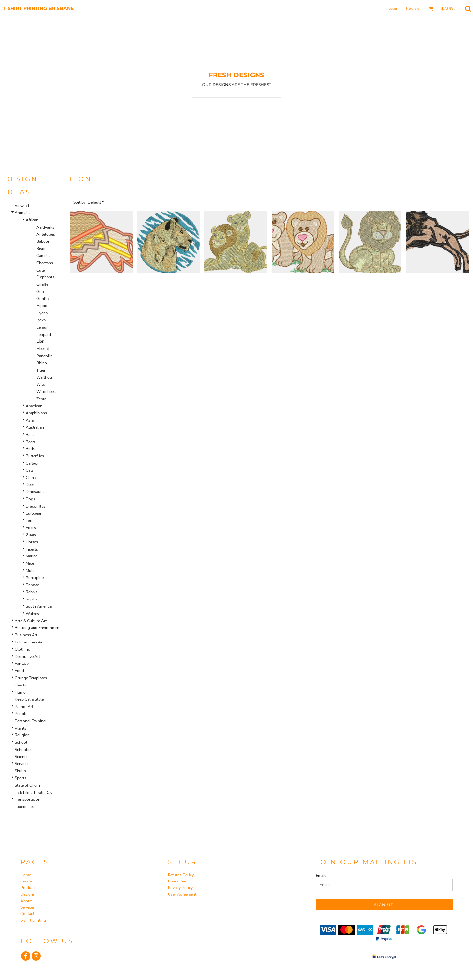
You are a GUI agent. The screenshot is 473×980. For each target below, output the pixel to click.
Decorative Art (27, 657)
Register (414, 8)
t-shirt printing (33, 920)
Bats (30, 435)
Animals (22, 213)
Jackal (42, 320)
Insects (32, 549)
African (32, 220)
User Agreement (182, 894)
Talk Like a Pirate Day (34, 793)
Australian (35, 427)
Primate (32, 585)
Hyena (42, 313)
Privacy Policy (180, 888)
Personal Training (30, 721)
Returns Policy (181, 875)
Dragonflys (35, 506)
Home (26, 875)
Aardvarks (45, 227)
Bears (31, 442)
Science (22, 757)
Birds (30, 449)
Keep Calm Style (29, 699)
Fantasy (22, 664)
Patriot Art (24, 707)
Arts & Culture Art (31, 621)
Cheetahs (45, 263)
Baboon (43, 241)
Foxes (31, 528)
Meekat (43, 349)
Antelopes (46, 234)
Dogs (30, 499)
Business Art (26, 635)
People (21, 714)
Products (28, 888)
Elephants (45, 277)
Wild (41, 384)
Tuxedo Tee (25, 807)
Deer (30, 485)
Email (321, 876)
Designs (28, 894)
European (34, 513)
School (21, 742)
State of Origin (27, 785)
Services (22, 764)
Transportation (28, 799)
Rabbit (31, 592)
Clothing (23, 649)
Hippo (42, 306)
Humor (21, 692)
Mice (30, 563)
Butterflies (35, 456)
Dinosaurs (35, 492)
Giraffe (42, 284)
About (26, 901)
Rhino (42, 363)
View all (22, 206)
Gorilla (43, 299)
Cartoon (33, 463)
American (34, 406)
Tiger (41, 370)
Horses (32, 542)
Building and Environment (38, 628)
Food (19, 671)
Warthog (44, 377)
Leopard (44, 335)
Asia (30, 420)
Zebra (41, 399)
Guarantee (177, 881)
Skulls (20, 771)
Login (393, 8)
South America (39, 606)
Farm (30, 520)
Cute (41, 270)
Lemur (42, 327)
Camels (43, 256)
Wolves (32, 614)
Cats (30, 470)
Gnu (40, 292)
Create (26, 881)
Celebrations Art (29, 642)
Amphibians (36, 413)
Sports (21, 778)
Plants (21, 728)
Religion (22, 735)
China (31, 478)
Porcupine (35, 578)
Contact (27, 914)
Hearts (21, 685)
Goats (31, 535)
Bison (42, 249)
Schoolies (23, 750)
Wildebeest (47, 392)
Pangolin (45, 356)
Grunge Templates (31, 678)
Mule (30, 571)
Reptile (32, 599)
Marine (32, 556)
